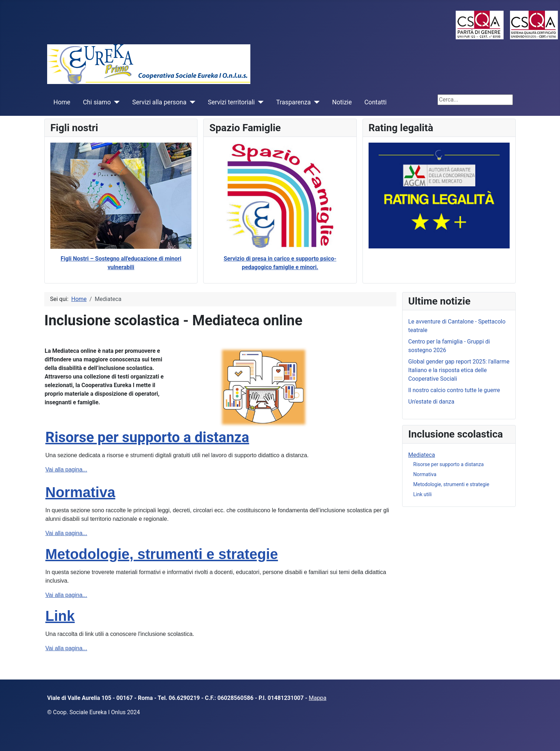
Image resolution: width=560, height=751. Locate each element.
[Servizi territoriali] (259, 102)
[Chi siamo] (115, 102)
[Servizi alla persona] (191, 102)
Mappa (318, 698)
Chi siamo (97, 102)
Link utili (422, 494)
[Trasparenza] (315, 102)
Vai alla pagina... (66, 470)
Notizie (342, 102)
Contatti (375, 102)
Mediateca (422, 455)
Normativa (80, 492)
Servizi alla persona (159, 102)
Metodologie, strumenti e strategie (162, 554)
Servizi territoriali (231, 102)
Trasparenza (293, 102)
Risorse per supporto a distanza (147, 437)
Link (60, 616)
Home (62, 102)
